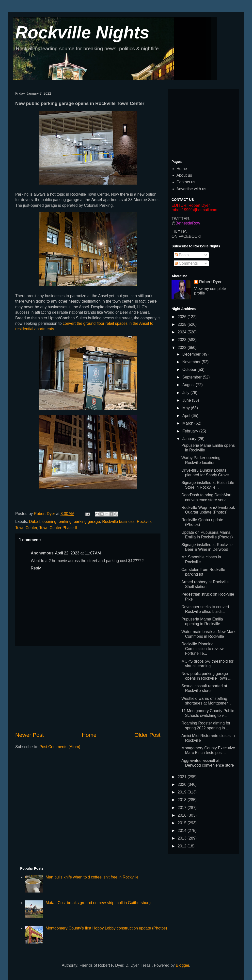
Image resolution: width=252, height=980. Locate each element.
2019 (183, 792)
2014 (183, 831)
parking (65, 522)
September (193, 377)
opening (49, 522)
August (189, 385)
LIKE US (179, 232)
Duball (35, 522)
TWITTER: (181, 219)
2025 (183, 324)
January (190, 439)
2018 (183, 800)
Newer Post (30, 735)
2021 (183, 777)
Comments (186, 263)
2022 (183, 348)
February (191, 431)
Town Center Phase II (58, 528)
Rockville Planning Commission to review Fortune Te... (202, 649)
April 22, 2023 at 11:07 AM (78, 553)
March (188, 423)
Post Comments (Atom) (60, 747)
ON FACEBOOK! (186, 236)
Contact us (186, 182)
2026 (183, 317)
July (186, 393)
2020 (183, 784)
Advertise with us (191, 189)
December (192, 354)
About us (184, 175)
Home (89, 735)
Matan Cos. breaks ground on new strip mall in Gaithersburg (98, 903)
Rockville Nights (82, 33)
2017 (183, 808)
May (187, 408)
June (187, 400)
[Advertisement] (88, 689)
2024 (183, 332)
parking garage (87, 522)
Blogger (182, 965)
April (187, 416)
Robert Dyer (210, 282)
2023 (183, 340)
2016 (183, 815)
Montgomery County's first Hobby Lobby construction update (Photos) (106, 928)
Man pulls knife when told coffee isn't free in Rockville (92, 877)
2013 (183, 838)
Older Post (147, 735)
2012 (183, 846)
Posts (182, 255)
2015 (183, 823)
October (190, 370)
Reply (36, 568)
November (192, 362)
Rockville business (118, 522)
